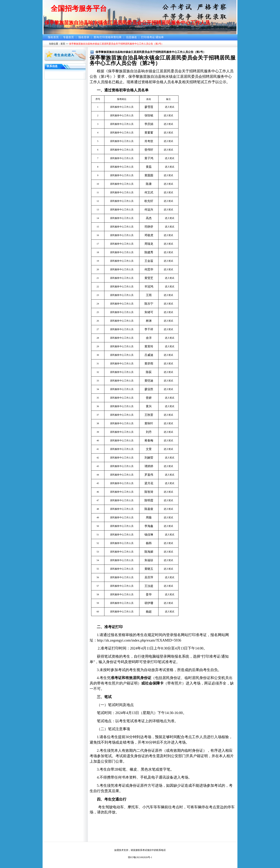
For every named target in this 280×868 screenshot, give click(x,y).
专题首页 (68, 37)
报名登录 (84, 37)
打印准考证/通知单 (152, 37)
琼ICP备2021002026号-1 (140, 857)
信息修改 (131, 37)
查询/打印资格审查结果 (108, 37)
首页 (63, 44)
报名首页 (53, 37)
